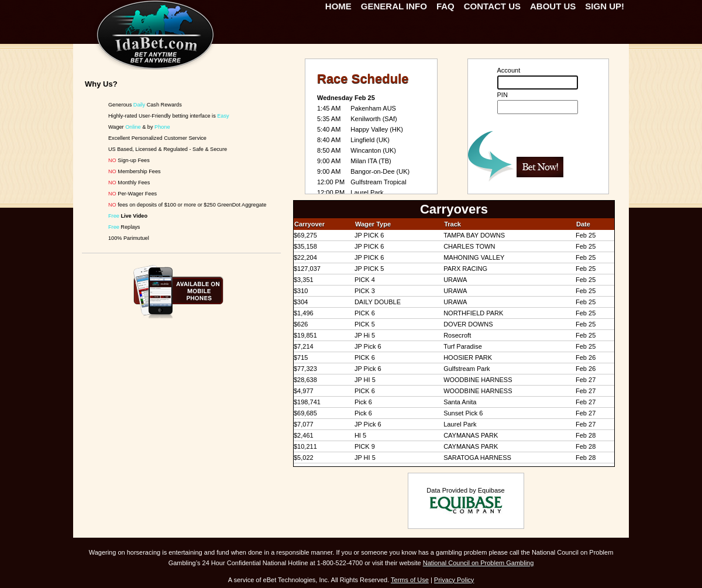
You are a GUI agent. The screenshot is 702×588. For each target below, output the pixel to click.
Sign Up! (605, 6)
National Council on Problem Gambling (479, 563)
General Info (394, 6)
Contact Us (492, 6)
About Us (553, 6)
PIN (503, 95)
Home (338, 6)
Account (509, 70)
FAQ (445, 6)
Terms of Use (410, 580)
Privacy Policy (454, 580)
